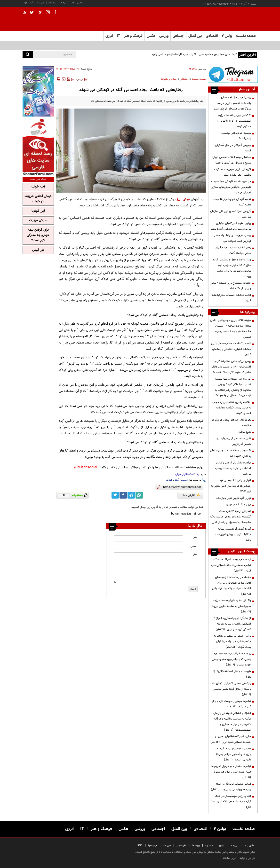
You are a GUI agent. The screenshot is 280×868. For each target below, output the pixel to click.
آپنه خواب (38, 187)
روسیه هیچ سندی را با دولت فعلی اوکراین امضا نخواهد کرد (232, 238)
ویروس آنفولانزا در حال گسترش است (233, 148)
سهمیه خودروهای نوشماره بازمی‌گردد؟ (236, 136)
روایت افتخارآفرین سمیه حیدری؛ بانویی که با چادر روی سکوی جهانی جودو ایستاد (231, 659)
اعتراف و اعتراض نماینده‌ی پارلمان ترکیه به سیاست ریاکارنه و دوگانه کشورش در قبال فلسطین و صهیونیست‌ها (232, 722)
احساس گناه (181, 480)
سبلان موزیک (38, 220)
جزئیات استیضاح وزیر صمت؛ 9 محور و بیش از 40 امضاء (231, 286)
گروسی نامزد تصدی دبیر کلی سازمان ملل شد (231, 214)
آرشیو (221, 846)
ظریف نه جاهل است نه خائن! (231, 674)
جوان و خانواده (169, 79)
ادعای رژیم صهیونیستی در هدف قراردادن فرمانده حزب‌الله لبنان (231, 802)
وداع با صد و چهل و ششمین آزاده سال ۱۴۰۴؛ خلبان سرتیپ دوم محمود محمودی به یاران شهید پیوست (232, 268)
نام (195, 538)
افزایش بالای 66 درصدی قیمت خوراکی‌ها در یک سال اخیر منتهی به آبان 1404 (231, 486)
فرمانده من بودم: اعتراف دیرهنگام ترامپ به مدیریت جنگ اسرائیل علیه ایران (231, 565)
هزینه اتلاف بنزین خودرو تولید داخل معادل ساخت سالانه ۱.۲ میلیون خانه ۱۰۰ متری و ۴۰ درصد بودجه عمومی (231, 329)
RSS (140, 846)
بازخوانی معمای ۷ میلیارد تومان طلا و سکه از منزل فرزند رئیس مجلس (231, 689)
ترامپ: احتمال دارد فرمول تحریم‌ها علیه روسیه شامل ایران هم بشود (231, 772)
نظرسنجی (181, 846)
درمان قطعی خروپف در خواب (38, 199)
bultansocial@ (86, 467)
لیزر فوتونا (38, 211)
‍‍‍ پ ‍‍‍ (79, 79)
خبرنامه (41, 3)
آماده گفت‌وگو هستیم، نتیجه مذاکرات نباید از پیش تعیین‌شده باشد (233, 534)
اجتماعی (184, 79)
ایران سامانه (229, 858)
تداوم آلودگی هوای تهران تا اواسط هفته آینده (232, 202)
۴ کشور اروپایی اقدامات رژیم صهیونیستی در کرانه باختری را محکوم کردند (234, 121)
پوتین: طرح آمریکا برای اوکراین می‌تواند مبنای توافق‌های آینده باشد (231, 226)
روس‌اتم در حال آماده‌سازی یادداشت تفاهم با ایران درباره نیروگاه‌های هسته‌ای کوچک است (232, 103)
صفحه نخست (246, 36)
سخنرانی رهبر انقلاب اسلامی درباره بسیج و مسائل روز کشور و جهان (231, 160)
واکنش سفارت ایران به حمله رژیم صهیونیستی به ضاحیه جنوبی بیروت (231, 606)
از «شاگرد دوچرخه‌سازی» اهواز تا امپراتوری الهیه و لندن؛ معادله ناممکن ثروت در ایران (232, 624)
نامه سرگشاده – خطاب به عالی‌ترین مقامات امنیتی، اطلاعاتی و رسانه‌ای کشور (231, 349)
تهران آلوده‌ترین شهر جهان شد (233, 498)
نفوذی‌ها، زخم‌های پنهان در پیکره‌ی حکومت (231, 423)
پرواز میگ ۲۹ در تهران (238, 505)
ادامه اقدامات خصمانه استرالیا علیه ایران (231, 298)
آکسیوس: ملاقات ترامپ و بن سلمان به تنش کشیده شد (231, 453)
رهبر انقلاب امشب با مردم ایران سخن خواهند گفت (233, 250)
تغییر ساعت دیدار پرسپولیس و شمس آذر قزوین (234, 441)
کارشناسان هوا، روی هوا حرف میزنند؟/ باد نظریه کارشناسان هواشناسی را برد (194, 55)
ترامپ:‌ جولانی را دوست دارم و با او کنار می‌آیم (231, 704)
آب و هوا (29, 3)
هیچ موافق (245, 432)
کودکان (169, 480)
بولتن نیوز (183, 199)
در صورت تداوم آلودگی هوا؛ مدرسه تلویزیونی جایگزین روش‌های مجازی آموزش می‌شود (231, 187)
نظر (195, 555)
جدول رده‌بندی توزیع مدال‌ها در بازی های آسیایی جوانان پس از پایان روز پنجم (233, 754)
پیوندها (52, 3)
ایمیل (194, 546)
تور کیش (38, 250)
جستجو (209, 846)
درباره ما (64, 3)
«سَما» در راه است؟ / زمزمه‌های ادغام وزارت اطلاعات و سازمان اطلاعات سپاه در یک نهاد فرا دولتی (231, 586)
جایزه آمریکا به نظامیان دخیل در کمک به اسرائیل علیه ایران (231, 739)
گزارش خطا (191, 495)
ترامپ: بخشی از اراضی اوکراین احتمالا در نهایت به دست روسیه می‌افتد (233, 468)
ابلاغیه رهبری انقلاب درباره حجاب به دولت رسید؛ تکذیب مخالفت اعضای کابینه (232, 408)
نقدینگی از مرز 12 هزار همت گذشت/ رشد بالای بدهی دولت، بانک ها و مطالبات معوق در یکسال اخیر (231, 517)
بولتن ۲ (227, 36)
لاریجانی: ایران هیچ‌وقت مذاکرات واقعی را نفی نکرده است (232, 172)
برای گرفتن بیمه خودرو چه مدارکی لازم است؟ (38, 235)
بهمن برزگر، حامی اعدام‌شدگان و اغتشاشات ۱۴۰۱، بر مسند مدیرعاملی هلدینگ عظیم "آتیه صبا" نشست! (231, 367)
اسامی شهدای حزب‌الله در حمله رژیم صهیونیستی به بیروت (231, 787)
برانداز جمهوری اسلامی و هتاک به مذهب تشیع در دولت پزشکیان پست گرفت (232, 641)
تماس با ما (78, 3)
